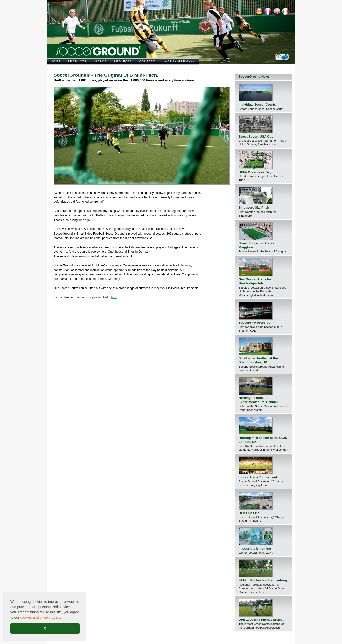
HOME (56, 62)
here (114, 297)
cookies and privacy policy (40, 617)
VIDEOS (100, 62)
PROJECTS (123, 62)
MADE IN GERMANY (179, 62)
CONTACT (147, 62)
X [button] (45, 628)
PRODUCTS (77, 62)
